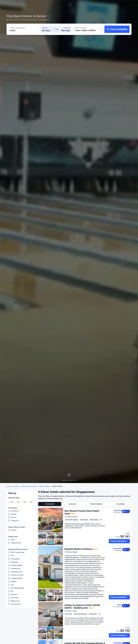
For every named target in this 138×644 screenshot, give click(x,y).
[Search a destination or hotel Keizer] (24, 29)
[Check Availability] (117, 29)
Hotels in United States (29, 486)
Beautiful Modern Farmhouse (79, 544)
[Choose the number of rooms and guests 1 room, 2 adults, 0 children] (88, 29)
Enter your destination (18, 28)
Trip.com (9, 486)
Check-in (45, 28)
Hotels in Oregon (44, 486)
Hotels (17, 486)
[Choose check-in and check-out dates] (48, 29)
